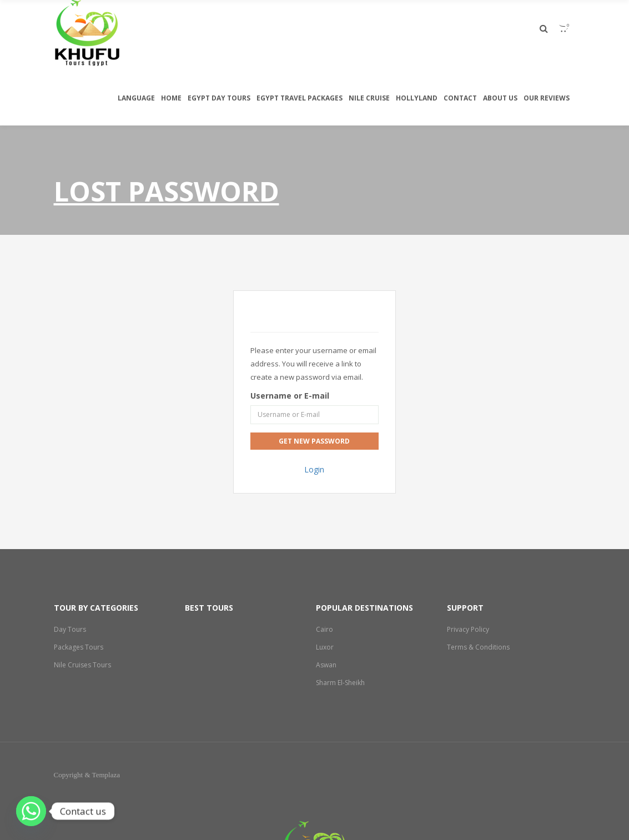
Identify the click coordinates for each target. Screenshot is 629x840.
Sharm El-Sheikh (341, 683)
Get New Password (314, 441)
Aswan (326, 665)
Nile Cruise (369, 98)
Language (136, 98)
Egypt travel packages (300, 98)
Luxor (325, 647)
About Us (500, 98)
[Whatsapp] (31, 811)
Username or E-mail (290, 396)
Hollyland (417, 98)
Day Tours (70, 629)
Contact (460, 98)
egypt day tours (219, 98)
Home (171, 98)
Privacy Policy (468, 629)
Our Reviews (547, 98)
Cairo (324, 629)
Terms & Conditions (479, 647)
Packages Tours (79, 647)
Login (314, 469)
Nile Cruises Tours (83, 665)
